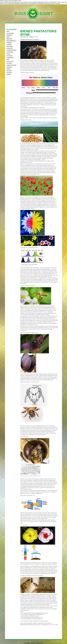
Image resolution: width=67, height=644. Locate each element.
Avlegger (10, 33)
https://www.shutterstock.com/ (30, 616)
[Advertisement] (12, 97)
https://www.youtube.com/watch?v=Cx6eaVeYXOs (40, 161)
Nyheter (10, 48)
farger (35, 623)
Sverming (10, 58)
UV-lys (53, 625)
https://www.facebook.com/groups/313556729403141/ (35, 70)
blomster (30, 623)
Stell (9, 54)
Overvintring (11, 50)
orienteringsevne (35, 625)
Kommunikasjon (25, 625)
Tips (8, 60)
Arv (8, 32)
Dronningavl (11, 41)
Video (9, 69)
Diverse (36, 37)
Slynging (10, 52)
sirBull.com (58, 643)
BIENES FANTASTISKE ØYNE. (39, 33)
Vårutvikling (11, 65)
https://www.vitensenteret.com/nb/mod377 (32, 615)
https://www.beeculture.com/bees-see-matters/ (34, 613)
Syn (49, 625)
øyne (56, 625)
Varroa (9, 67)
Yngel (9, 75)
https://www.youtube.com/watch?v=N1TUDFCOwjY (43, 118)
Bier (25, 623)
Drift (8, 37)
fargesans (41, 623)
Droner (9, 39)
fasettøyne (48, 623)
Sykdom (9, 56)
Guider (9, 45)
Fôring (9, 43)
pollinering (44, 625)
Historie (10, 46)
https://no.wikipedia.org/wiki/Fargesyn (31, 617)
